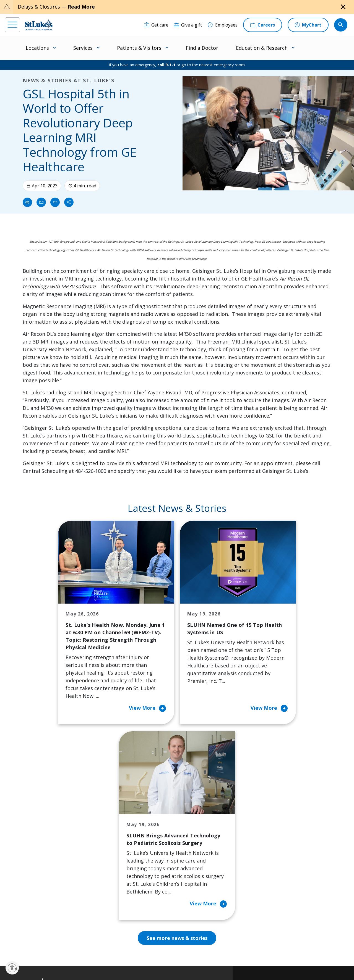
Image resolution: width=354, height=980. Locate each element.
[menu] (12, 25)
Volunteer (152, 870)
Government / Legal (178, 963)
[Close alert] (343, 7)
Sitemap (205, 963)
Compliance (149, 963)
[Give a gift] (188, 25)
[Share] (69, 202)
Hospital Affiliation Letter (116, 874)
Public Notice (174, 957)
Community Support (163, 847)
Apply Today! (274, 910)
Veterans (106, 901)
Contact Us (198, 827)
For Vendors (109, 858)
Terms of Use (200, 957)
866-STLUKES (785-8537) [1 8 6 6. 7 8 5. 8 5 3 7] (41, 828)
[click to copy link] (55, 202)
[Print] (27, 202)
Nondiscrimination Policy (115, 963)
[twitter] (71, 945)
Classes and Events (161, 816)
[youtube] (86, 944)
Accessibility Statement (141, 957)
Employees (198, 839)
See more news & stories (177, 758)
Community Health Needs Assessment (161, 831)
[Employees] (222, 25)
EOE (99, 957)
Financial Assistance (117, 827)
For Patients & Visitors (111, 843)
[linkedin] (41, 945)
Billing (103, 816)
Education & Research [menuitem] (262, 48)
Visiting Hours (111, 913)
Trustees (196, 897)
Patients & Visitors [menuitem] (139, 48)
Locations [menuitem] (37, 48)
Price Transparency (117, 889)
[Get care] (156, 25)
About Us (196, 816)
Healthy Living (156, 858)
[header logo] (39, 25)
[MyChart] (308, 25)
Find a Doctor (202, 48)
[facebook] (10, 945)
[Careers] (263, 25)
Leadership (198, 862)
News (192, 874)
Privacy (114, 957)
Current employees (282, 932)
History (194, 851)
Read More (81, 7)
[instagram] (25, 945)
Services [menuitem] (83, 48)
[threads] (56, 946)
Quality (194, 885)
